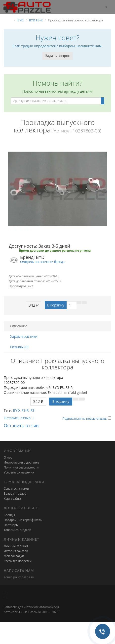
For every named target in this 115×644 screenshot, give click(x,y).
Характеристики (24, 336)
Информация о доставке (21, 462)
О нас (8, 457)
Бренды (9, 515)
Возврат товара (15, 494)
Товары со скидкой (18, 530)
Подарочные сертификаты (23, 520)
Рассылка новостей (18, 561)
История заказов (16, 551)
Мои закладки (14, 556)
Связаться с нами (16, 489)
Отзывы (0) (19, 347)
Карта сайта (12, 498)
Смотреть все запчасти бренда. (43, 262)
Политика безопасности (21, 467)
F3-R (25, 410)
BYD (17, 410)
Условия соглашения (19, 472)
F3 (32, 410)
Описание (19, 326)
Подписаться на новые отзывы (85, 419)
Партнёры (11, 525)
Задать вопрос (57, 56)
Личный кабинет (16, 546)
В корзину (56, 305)
